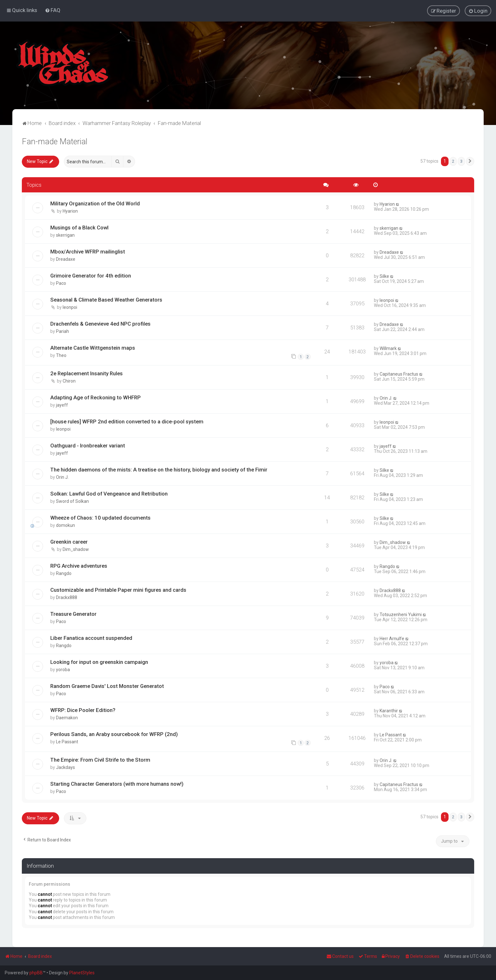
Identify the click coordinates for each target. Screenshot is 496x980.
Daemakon (67, 717)
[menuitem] (53, 10)
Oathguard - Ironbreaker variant (88, 446)
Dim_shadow (76, 549)
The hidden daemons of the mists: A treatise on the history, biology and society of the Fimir (159, 470)
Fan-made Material (55, 141)
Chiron (69, 381)
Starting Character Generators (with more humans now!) (117, 783)
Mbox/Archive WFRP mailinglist (88, 252)
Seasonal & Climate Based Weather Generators (106, 299)
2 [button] (453, 161)
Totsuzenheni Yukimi (401, 614)
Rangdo (64, 573)
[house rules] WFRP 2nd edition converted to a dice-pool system (127, 421)
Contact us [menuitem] (340, 956)
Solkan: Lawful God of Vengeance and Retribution (109, 493)
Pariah (62, 331)
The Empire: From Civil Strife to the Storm (100, 759)
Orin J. (386, 398)
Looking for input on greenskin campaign (99, 662)
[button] (470, 161)
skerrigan (65, 235)
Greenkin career (69, 541)
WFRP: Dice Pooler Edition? (83, 710)
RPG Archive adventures (79, 565)
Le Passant (67, 741)
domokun (65, 525)
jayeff (62, 405)
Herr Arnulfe (392, 638)
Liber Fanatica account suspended (91, 638)
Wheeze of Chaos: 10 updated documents (100, 517)
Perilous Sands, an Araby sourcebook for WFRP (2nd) (114, 734)
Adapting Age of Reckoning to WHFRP (96, 397)
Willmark (388, 348)
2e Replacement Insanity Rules (87, 373)
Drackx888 (67, 597)
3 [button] (461, 161)
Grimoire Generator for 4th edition (91, 276)
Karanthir (389, 710)
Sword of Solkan (72, 501)
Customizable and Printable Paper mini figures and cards (118, 590)
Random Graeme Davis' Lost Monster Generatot (107, 686)
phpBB (36, 973)
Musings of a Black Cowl (79, 228)
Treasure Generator (73, 614)
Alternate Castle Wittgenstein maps (93, 347)
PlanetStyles (82, 973)
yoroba (63, 669)
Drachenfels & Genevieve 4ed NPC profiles (100, 323)
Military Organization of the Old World (95, 203)
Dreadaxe (66, 259)
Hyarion (70, 211)
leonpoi (70, 307)
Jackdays (65, 767)
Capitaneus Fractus (399, 374)
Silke (384, 276)
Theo (61, 355)
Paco (61, 283)
